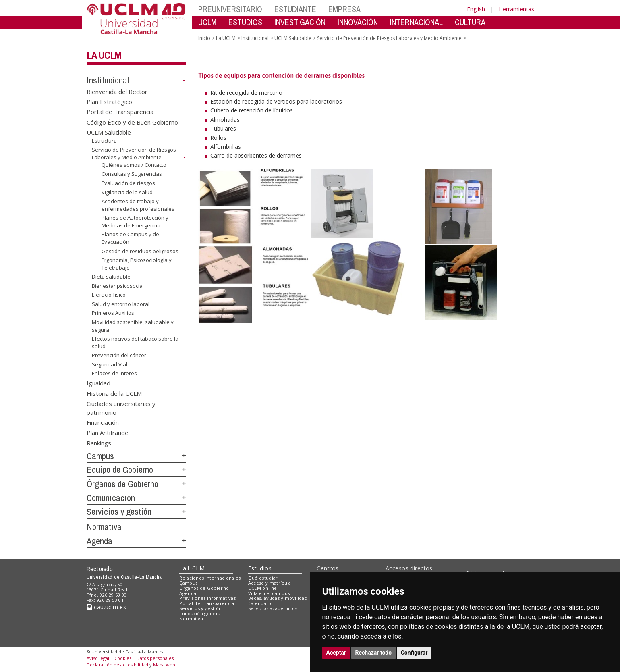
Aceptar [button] (336, 653)
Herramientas (516, 9)
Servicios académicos (273, 608)
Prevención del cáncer (119, 355)
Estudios (260, 568)
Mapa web (164, 665)
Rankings (99, 443)
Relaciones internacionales (210, 578)
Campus (100, 456)
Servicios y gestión (119, 512)
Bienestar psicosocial (118, 286)
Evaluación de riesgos (128, 183)
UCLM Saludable (109, 132)
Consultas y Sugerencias (132, 174)
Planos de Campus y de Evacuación (130, 238)
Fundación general (201, 613)
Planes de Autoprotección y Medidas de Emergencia (135, 222)
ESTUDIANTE (295, 9)
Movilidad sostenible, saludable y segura (133, 326)
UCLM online (263, 588)
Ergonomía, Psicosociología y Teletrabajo (137, 264)
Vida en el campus (269, 593)
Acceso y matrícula (270, 583)
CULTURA (470, 22)
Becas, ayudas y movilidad (278, 598)
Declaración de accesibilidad (117, 665)
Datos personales (155, 658)
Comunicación (111, 498)
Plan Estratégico (109, 102)
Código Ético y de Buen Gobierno (132, 122)
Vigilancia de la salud (127, 192)
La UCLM (104, 55)
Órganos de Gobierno (122, 484)
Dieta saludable (111, 277)
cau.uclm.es (106, 607)
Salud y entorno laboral (121, 304)
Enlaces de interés (114, 373)
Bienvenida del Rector (117, 91)
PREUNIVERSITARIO (230, 9)
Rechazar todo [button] (374, 653)
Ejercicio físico (109, 295)
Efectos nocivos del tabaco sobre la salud (135, 342)
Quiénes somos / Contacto (134, 165)
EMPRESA (344, 9)
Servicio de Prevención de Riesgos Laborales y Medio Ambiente (134, 153)
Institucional (108, 80)
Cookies (123, 658)
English (476, 9)
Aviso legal (98, 658)
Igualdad (98, 383)
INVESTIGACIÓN (300, 22)
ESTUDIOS (245, 22)
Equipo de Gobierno (120, 470)
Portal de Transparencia (120, 112)
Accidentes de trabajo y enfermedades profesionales (138, 205)
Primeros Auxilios (113, 313)
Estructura (104, 141)
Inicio (204, 38)
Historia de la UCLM (114, 393)
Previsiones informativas (207, 598)
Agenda (100, 541)
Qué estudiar (263, 578)
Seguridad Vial (110, 364)
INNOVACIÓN (358, 22)
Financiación (103, 422)
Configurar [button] (414, 653)
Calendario (260, 603)
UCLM (207, 22)
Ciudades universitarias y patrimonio (121, 408)
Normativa (104, 527)
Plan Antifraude (108, 433)
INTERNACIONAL (416, 22)
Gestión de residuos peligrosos (140, 251)
